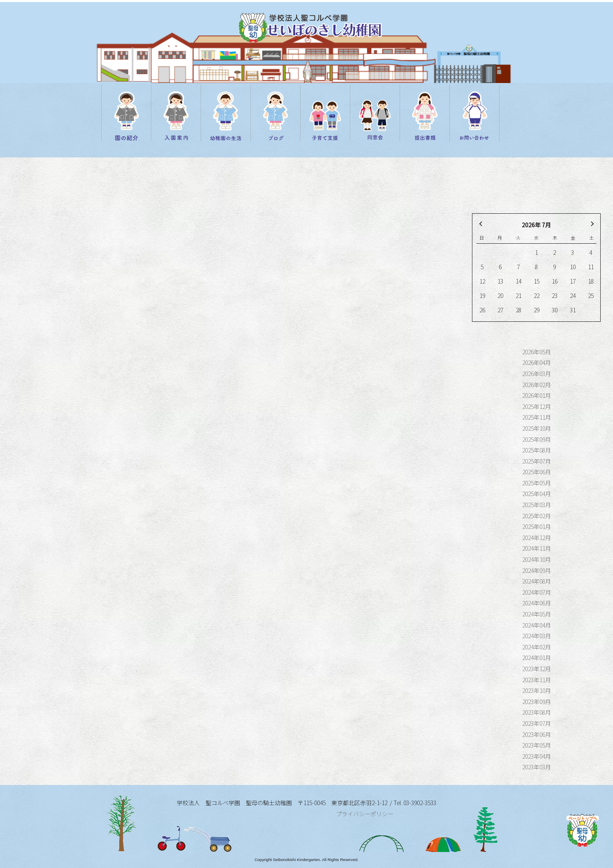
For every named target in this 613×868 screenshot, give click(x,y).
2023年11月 (537, 680)
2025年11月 (537, 417)
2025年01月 (537, 526)
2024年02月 (537, 647)
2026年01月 (537, 395)
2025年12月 (537, 406)
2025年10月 (537, 428)
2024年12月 (537, 538)
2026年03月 (537, 374)
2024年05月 (537, 614)
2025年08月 (537, 450)
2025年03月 (537, 505)
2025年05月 (537, 483)
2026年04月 (537, 362)
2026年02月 (537, 385)
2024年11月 (537, 548)
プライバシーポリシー (365, 814)
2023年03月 (537, 767)
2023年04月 (537, 756)
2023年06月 (537, 734)
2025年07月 (537, 461)
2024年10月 (537, 559)
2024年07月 (537, 592)
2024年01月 (537, 658)
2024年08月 (537, 581)
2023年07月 (537, 723)
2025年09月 (537, 439)
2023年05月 (537, 745)
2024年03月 (537, 636)
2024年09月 (537, 570)
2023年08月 (537, 712)
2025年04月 (537, 494)
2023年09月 (537, 702)
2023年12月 (537, 669)
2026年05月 (537, 352)
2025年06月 (537, 472)
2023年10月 (537, 690)
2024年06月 (537, 603)
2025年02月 (537, 516)
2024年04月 (537, 625)
